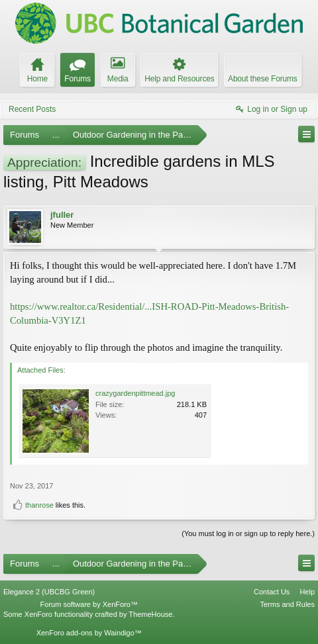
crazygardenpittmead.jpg (135, 393)
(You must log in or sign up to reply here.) (248, 533)
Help (307, 592)
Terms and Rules (287, 604)
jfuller (62, 215)
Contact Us (272, 592)
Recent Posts (32, 109)
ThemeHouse (150, 614)
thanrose (39, 505)
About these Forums (262, 79)
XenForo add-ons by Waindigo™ (89, 633)
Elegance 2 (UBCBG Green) (49, 592)
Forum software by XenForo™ (89, 604)
